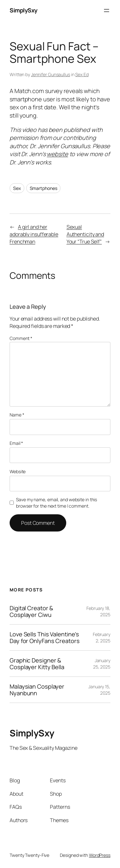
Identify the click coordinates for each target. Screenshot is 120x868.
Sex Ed (82, 74)
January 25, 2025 (102, 664)
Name (17, 415)
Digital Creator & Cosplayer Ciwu (31, 611)
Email (16, 443)
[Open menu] (107, 11)
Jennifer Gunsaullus (51, 74)
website (57, 154)
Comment (21, 338)
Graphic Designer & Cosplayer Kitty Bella (37, 664)
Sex (17, 188)
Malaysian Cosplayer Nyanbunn (37, 690)
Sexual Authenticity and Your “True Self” (85, 234)
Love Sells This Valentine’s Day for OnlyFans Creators (45, 637)
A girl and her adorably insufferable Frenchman (34, 234)
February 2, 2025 (102, 637)
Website (18, 471)
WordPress (100, 855)
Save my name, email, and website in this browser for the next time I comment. (56, 503)
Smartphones (44, 188)
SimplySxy (24, 10)
